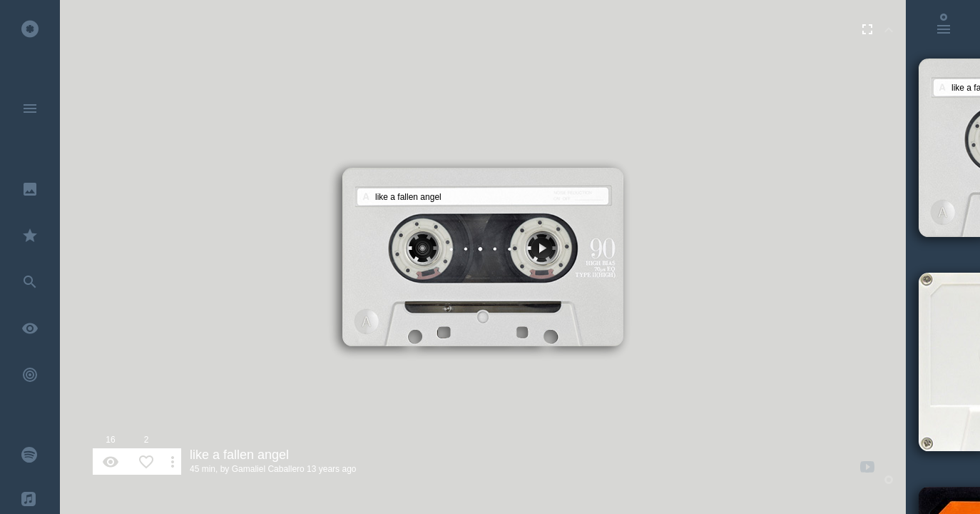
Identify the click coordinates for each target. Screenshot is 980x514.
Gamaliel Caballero (268, 469)
